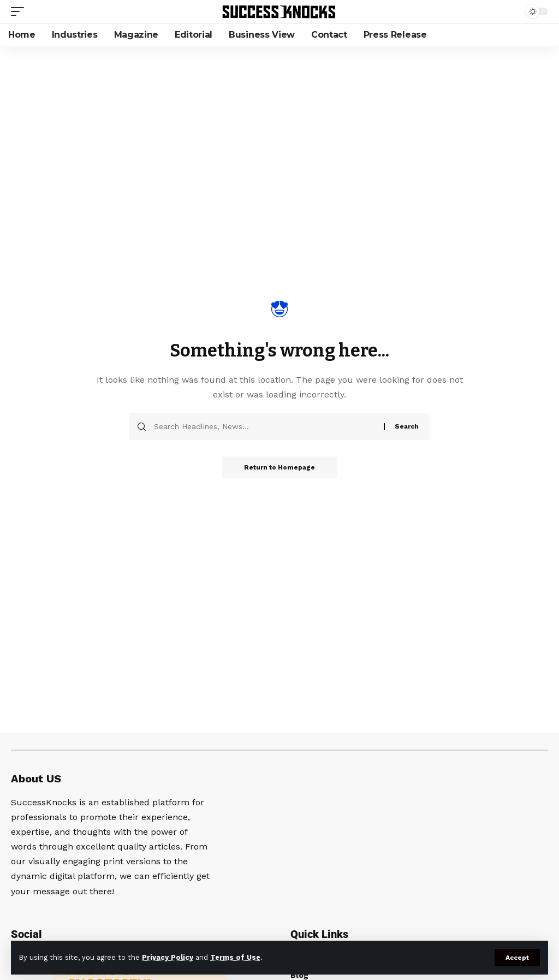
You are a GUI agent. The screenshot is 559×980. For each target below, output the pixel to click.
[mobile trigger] (20, 11)
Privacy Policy (168, 957)
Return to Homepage (279, 467)
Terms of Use (235, 957)
